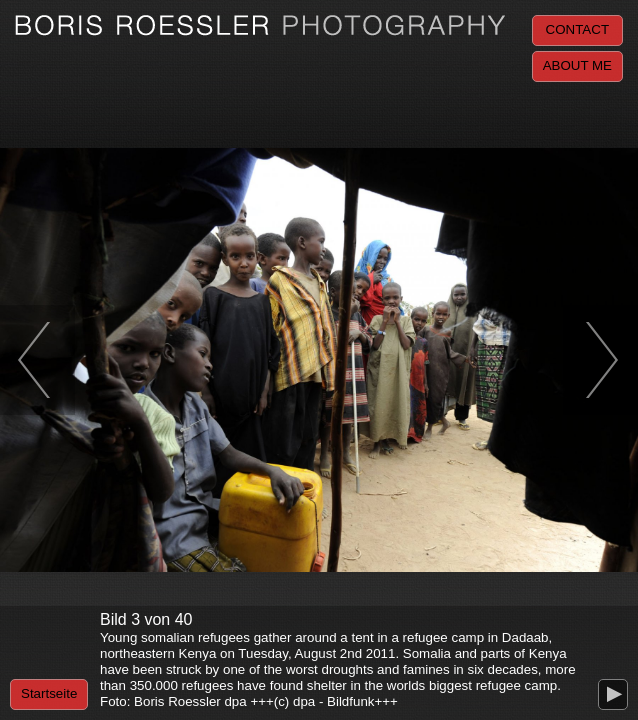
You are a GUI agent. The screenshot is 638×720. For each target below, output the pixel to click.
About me (577, 65)
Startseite (49, 693)
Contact (577, 29)
